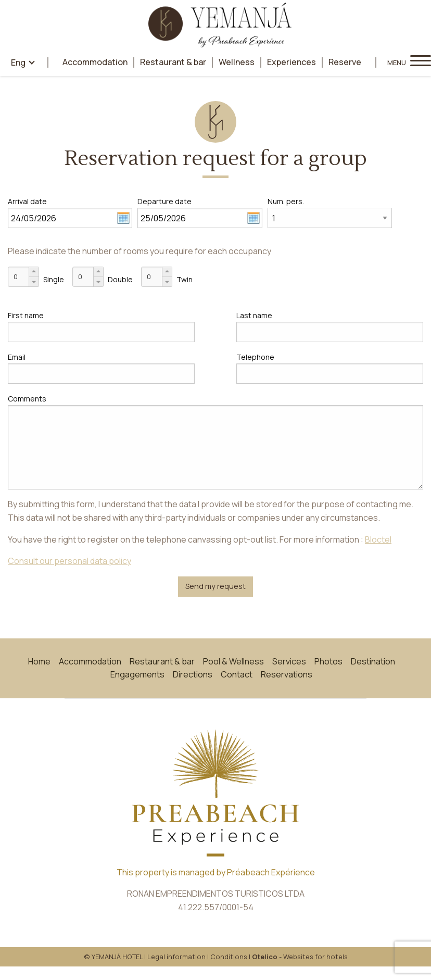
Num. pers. (286, 201)
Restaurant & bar (173, 62)
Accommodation (95, 62)
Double (120, 279)
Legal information (176, 957)
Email (17, 357)
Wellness (237, 62)
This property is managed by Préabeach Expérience (216, 872)
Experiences (291, 62)
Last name (254, 315)
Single (54, 279)
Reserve (345, 62)
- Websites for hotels (300, 957)
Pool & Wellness (233, 661)
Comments (27, 399)
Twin (185, 279)
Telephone (255, 357)
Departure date (164, 201)
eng (18, 62)
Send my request (215, 586)
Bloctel (378, 539)
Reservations (287, 674)
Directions (193, 674)
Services (289, 661)
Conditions (229, 957)
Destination (373, 661)
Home (39, 661)
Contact (237, 674)
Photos (328, 661)
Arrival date (27, 201)
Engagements (137, 674)
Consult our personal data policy (69, 561)
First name (26, 315)
